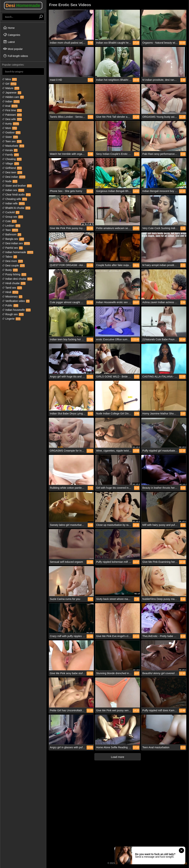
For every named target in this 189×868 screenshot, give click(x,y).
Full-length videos (16, 56)
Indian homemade (18, 252)
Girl (9, 84)
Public (10, 305)
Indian (11, 101)
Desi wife (12, 119)
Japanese (12, 93)
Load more (118, 757)
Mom (10, 128)
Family (10, 155)
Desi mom (12, 261)
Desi (23, 5)
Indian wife (13, 203)
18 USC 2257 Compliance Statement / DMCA (165, 863)
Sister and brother (17, 186)
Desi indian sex (16, 243)
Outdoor (11, 132)
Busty (10, 270)
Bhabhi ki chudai (16, 208)
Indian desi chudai (17, 279)
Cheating (12, 159)
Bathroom (12, 234)
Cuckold (11, 212)
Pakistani (12, 115)
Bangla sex (13, 239)
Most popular (13, 49)
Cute (9, 221)
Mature (11, 88)
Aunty (11, 124)
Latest (9, 42)
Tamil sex (12, 288)
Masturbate (13, 146)
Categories (12, 35)
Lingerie (11, 319)
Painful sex (12, 248)
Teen (10, 230)
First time (12, 110)
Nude (10, 181)
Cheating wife (14, 199)
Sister (10, 137)
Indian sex (13, 190)
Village (11, 164)
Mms (9, 79)
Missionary (12, 297)
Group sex (13, 217)
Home (9, 28)
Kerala (10, 150)
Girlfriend (12, 168)
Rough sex (13, 314)
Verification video (16, 301)
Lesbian (11, 226)
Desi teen (12, 172)
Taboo (10, 257)
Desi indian (14, 177)
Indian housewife (16, 310)
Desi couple (13, 265)
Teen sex (12, 141)
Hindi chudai (14, 283)
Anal (10, 106)
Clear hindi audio (16, 195)
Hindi (10, 292)
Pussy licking (14, 274)
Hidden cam (13, 97)
